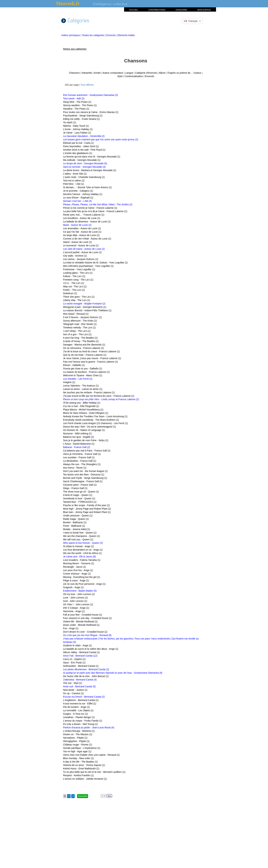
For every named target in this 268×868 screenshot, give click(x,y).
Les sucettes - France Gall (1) (79, 457)
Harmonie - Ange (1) (74, 611)
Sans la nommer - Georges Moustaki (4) (84, 167)
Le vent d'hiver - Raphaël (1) (78, 198)
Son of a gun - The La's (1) (77, 334)
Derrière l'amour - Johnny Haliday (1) (83, 194)
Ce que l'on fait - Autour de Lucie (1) (82, 232)
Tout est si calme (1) (74, 181)
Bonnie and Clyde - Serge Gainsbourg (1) (85, 478)
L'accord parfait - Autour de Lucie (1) (82, 252)
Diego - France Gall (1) (75, 488)
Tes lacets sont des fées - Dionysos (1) (84, 475)
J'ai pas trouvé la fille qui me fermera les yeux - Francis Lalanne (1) (99, 396)
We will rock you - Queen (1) (78, 539)
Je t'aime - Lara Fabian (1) (77, 133)
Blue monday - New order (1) (78, 758)
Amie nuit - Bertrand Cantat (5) (79, 686)
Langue (129, 73)
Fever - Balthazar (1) (74, 526)
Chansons (74, 73)
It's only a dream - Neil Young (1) (80, 724)
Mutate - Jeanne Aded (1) (77, 529)
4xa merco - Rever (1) (75, 468)
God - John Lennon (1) (75, 601)
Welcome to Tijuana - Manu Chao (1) (83, 375)
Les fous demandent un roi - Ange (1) (83, 550)
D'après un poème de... (180, 73)
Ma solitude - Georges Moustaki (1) (82, 160)
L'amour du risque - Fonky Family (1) (83, 721)
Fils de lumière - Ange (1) (76, 707)
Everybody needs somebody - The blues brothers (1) (91, 420)
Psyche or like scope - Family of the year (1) (86, 505)
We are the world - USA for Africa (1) (82, 553)
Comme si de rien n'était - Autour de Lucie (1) (87, 239)
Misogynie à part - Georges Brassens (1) (85, 307)
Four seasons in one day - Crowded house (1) (87, 618)
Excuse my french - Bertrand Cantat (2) (84, 697)
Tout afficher (87, 85)
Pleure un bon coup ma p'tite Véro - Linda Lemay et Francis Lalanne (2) (101, 399)
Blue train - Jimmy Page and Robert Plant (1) (87, 512)
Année (97, 73)
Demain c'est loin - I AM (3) (77, 201)
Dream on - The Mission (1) (78, 734)
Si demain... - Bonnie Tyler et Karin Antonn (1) (87, 187)
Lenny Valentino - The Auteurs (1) (81, 386)
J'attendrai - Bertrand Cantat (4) (80, 680)
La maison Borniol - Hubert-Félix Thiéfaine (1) (87, 310)
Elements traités (126, 35)
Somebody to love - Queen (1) (79, 498)
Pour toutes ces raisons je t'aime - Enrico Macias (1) (91, 112)
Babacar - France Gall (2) (77, 447)
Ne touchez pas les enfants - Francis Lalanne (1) (89, 392)
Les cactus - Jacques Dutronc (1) (81, 259)
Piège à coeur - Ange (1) (76, 580)
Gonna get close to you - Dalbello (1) (83, 369)
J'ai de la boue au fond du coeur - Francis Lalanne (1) (91, 351)
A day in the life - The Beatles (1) (80, 762)
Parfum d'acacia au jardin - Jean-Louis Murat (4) (89, 727)
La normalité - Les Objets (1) (78, 710)
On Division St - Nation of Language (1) (84, 430)
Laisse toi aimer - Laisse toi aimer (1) (83, 389)
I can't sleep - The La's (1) (77, 331)
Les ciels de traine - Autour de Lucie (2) (84, 249)
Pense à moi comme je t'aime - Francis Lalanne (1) (90, 208)
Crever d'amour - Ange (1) (77, 574)
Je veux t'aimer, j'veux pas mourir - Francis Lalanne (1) (92, 358)
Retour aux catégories (75, 49)
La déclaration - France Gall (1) (80, 461)
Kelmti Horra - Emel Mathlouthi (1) (81, 769)
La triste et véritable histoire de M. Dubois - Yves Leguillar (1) (95, 263)
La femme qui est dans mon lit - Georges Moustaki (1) (92, 157)
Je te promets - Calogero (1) (78, 191)
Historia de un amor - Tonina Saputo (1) (84, 765)
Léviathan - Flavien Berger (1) (79, 717)
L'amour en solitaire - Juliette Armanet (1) (85, 779)
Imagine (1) (69, 382)
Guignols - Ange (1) (73, 587)
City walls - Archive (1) (75, 256)
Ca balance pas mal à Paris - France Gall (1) (87, 451)
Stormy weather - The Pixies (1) (80, 105)
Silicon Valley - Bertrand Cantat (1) (81, 652)
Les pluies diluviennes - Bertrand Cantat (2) (86, 669)
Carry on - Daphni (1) (74, 659)
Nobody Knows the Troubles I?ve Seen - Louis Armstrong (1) (95, 416)
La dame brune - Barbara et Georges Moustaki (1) (90, 170)
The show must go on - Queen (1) (81, 492)
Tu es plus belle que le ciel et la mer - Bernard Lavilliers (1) (94, 772)
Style (120, 76)
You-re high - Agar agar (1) (77, 751)
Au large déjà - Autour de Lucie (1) (81, 235)
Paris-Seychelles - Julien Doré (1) (81, 146)
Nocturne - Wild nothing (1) (77, 433)
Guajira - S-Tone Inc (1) (76, 714)
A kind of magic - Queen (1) (78, 495)
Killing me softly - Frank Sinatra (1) (81, 119)
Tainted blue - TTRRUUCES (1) (80, 502)
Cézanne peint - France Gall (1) (80, 485)
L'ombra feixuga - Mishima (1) (79, 731)
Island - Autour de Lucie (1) (77, 242)
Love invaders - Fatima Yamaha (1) (82, 560)
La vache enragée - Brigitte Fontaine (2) (84, 304)
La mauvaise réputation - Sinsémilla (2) (84, 136)
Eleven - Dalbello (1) (74, 365)
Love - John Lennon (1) (75, 598)
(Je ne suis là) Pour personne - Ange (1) (84, 584)
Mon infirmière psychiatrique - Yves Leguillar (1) (88, 266)
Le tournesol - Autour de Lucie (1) (81, 245)
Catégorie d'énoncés (146, 73)
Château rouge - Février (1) (78, 745)
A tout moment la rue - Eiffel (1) (80, 704)
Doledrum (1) (70, 293)
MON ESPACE (204, 10)
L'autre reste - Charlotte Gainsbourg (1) (84, 177)
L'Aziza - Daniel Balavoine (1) (79, 444)
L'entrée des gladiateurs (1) (78, 153)
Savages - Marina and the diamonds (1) (84, 345)
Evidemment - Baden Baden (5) (80, 591)
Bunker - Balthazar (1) (75, 522)
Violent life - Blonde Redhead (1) (80, 622)
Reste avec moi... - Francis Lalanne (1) (84, 215)
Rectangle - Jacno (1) (75, 567)
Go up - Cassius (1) (73, 693)
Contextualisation (134, 76)
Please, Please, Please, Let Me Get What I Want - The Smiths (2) (98, 204)
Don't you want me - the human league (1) (85, 471)
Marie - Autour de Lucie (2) (77, 225)
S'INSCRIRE (181, 10)
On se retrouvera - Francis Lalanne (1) (83, 348)
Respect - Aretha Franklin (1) (78, 775)
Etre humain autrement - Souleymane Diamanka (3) (91, 95)
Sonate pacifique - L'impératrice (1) (82, 748)
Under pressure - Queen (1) (78, 516)
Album (162, 73)
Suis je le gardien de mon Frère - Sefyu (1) (86, 440)
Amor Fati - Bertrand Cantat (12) (80, 656)
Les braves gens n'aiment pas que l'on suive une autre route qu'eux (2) (101, 139)
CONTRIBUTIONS (157, 10)
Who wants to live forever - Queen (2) (83, 543)
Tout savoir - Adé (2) (74, 98)
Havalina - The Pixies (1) (76, 109)
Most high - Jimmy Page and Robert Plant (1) (87, 509)
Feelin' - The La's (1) (74, 290)
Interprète (87, 73)
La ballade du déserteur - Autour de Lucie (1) (87, 222)
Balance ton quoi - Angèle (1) (79, 437)
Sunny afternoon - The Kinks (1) (80, 321)
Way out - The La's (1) (75, 286)
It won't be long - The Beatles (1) (80, 338)
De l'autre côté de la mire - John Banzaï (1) (86, 676)
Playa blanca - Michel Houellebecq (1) (83, 410)
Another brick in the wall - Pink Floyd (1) (84, 150)
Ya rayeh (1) (70, 122)
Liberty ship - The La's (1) (77, 300)
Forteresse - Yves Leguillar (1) (79, 269)
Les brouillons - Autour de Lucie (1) (82, 218)
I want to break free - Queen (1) (80, 533)
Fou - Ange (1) (71, 628)
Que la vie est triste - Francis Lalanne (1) (85, 355)
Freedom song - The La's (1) (78, 280)
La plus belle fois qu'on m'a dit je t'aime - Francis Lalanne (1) (95, 211)
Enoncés (111, 35)
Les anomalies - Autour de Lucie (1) (82, 228)
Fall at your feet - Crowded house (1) (83, 615)
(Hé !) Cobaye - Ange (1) (76, 608)
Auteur (198, 73)
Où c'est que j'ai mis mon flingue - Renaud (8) (87, 635)
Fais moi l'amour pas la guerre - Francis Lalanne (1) (91, 362)
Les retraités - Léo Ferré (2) (78, 379)
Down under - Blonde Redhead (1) (81, 625)
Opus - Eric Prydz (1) (74, 663)
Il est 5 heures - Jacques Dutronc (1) (82, 317)
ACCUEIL (134, 10)
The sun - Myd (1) (72, 683)
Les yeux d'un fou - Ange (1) (78, 570)
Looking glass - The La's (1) (78, 273)
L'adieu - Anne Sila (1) (75, 174)
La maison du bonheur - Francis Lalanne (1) (86, 372)
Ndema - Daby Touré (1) (76, 126)
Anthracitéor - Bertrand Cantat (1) (81, 666)
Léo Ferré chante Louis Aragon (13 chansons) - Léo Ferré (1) (95, 423)
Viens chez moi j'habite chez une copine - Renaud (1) (91, 755)
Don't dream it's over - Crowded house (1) (85, 632)
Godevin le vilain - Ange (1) (77, 645)
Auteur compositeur (113, 73)
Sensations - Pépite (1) (75, 738)
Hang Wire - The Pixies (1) (77, 102)
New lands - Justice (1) (75, 690)
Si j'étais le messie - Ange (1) (78, 546)
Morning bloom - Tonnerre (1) (79, 563)
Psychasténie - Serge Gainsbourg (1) (83, 116)
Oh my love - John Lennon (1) (79, 594)
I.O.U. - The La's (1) (74, 283)
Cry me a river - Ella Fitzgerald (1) (81, 406)
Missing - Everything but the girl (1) (82, 577)
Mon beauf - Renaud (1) (76, 314)
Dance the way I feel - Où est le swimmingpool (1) (89, 427)
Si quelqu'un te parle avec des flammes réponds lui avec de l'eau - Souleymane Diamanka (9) (113, 673)
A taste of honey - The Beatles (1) (81, 341)
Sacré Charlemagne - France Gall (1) (83, 481)
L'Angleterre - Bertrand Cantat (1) (81, 700)
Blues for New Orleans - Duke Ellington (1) (86, 413)
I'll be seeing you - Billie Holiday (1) (82, 403)
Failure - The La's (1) (74, 276)
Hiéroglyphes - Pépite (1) (76, 741)
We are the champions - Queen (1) (81, 536)
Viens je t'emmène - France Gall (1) (82, 454)
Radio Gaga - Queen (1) (76, 519)
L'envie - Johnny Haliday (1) (78, 129)
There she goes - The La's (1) (79, 297)
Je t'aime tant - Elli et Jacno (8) (79, 557)
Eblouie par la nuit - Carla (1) (78, 143)
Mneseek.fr (68, 3)
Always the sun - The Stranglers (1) (82, 464)
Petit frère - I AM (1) (73, 184)
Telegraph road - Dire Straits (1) (80, 324)
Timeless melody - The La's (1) (79, 328)
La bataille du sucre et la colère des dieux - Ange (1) (91, 649)
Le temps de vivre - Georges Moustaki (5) (85, 163)
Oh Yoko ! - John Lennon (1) (78, 604)
